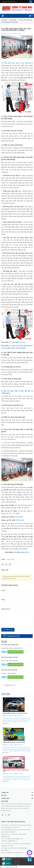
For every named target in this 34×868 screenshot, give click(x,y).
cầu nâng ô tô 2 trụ (19, 342)
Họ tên (4, 590)
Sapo (21, 864)
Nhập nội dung (6, 609)
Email (3, 600)
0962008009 (20, 520)
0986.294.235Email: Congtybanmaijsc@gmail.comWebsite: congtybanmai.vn (12, 839)
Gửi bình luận (8, 630)
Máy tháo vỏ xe (23, 552)
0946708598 (19, 517)
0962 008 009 (12, 673)
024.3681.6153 (13, 834)
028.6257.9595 (13, 848)
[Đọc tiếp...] (6, 723)
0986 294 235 (18, 648)
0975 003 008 (13, 661)
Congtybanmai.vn (10, 685)
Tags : (4, 559)
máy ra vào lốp (11, 559)
